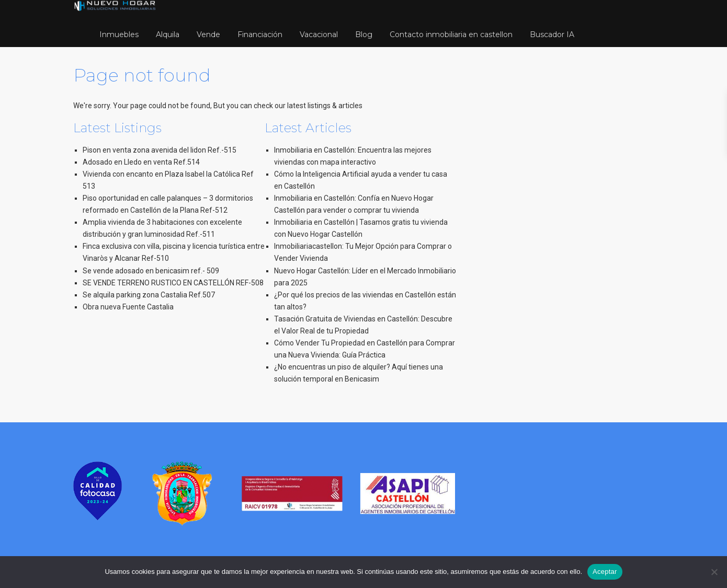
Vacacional (319, 34)
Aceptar (605, 572)
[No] (714, 572)
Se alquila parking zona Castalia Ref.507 (149, 295)
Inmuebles (119, 34)
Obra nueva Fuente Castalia (128, 307)
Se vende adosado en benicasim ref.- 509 (151, 271)
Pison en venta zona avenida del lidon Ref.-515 (160, 150)
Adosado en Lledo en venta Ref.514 (141, 162)
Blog (364, 34)
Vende (208, 34)
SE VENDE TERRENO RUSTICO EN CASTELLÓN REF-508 (173, 283)
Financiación (260, 34)
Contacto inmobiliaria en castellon (451, 34)
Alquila (168, 34)
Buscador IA (552, 34)
